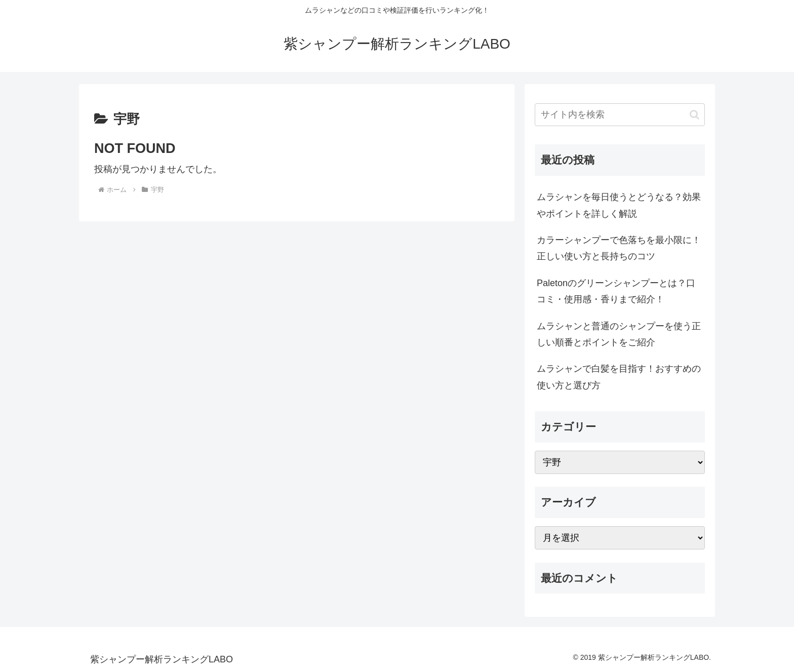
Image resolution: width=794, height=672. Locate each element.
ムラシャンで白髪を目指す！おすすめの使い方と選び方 (619, 377)
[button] (694, 115)
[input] (620, 115)
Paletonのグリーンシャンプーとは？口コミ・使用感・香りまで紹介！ (616, 291)
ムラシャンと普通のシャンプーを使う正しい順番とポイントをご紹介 (619, 334)
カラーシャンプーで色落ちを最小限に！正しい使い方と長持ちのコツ (619, 248)
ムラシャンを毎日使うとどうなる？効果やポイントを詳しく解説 (619, 205)
